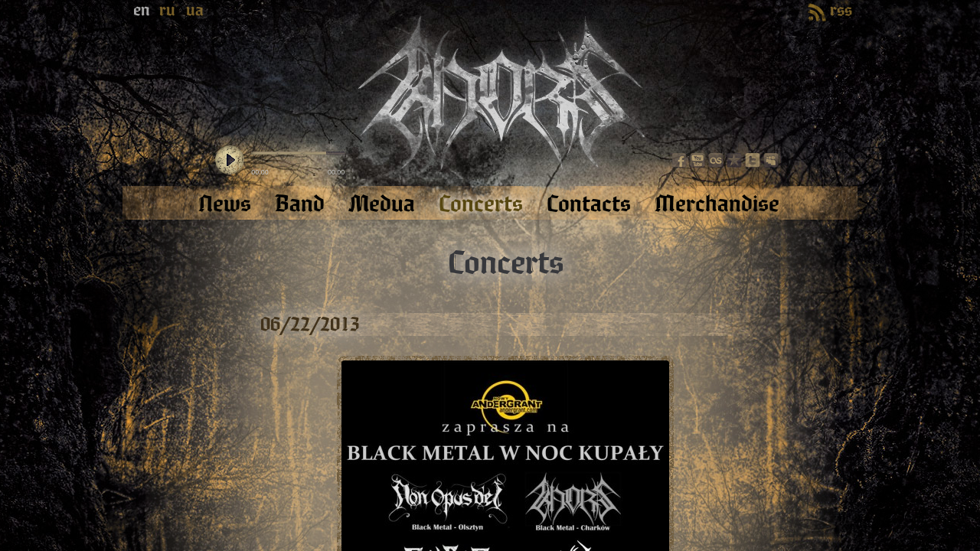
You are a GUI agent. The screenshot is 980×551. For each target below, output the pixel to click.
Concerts (506, 263)
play (230, 161)
